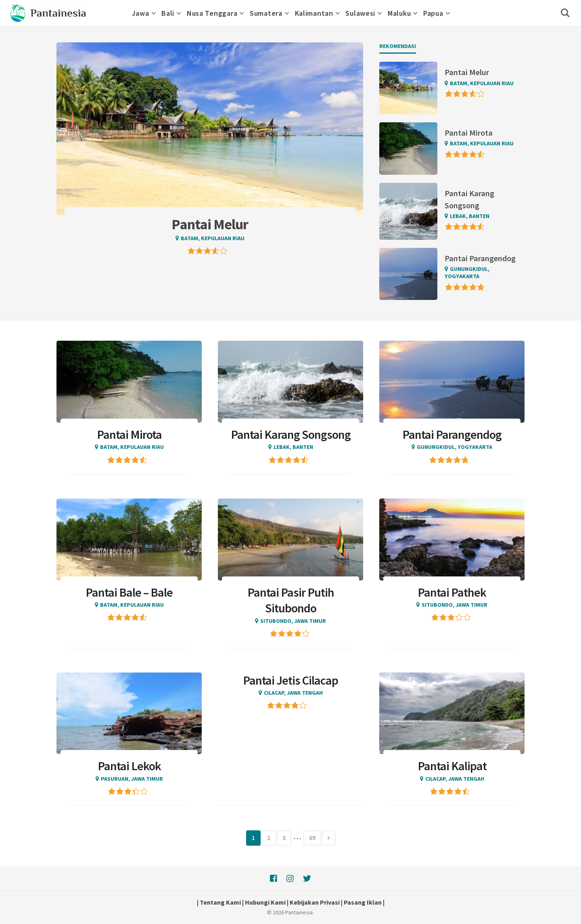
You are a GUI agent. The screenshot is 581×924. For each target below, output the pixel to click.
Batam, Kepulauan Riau (213, 238)
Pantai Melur (467, 72)
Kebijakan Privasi (315, 902)
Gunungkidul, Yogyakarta (467, 272)
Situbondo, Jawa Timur (293, 621)
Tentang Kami (220, 902)
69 (312, 838)
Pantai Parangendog (480, 258)
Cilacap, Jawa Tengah (293, 693)
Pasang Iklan (363, 902)
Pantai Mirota (469, 133)
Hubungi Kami (265, 902)
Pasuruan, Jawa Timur (132, 779)
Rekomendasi (398, 46)
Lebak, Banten (470, 216)
